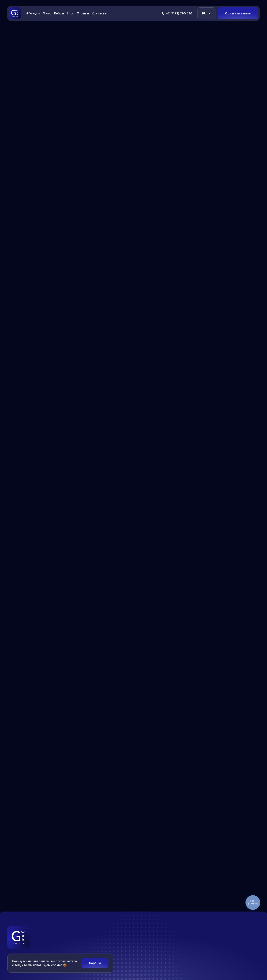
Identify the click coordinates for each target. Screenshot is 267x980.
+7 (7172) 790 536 (179, 13)
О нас (47, 13)
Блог (70, 13)
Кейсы (59, 13)
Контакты (99, 13)
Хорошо (95, 963)
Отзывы (83, 13)
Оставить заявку (238, 13)
